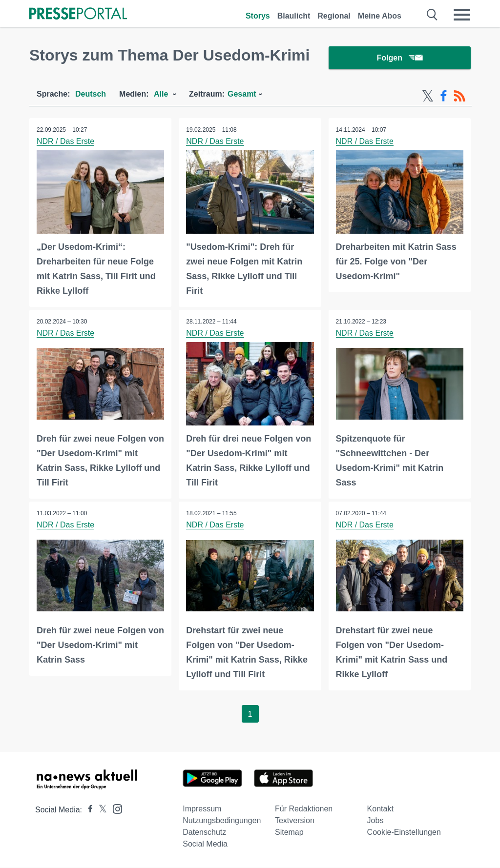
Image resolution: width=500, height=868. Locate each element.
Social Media (205, 844)
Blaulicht (294, 16)
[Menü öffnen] (462, 15)
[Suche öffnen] (432, 15)
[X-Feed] (428, 97)
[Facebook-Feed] (444, 97)
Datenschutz (204, 833)
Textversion (295, 821)
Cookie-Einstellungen (404, 833)
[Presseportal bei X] (100, 810)
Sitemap (289, 833)
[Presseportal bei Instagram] (115, 809)
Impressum (202, 809)
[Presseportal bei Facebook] (87, 810)
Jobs (375, 821)
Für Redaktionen (304, 809)
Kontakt (380, 809)
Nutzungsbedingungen (222, 821)
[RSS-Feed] (459, 97)
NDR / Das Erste (65, 142)
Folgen (400, 58)
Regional (334, 16)
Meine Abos (380, 16)
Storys (258, 16)
